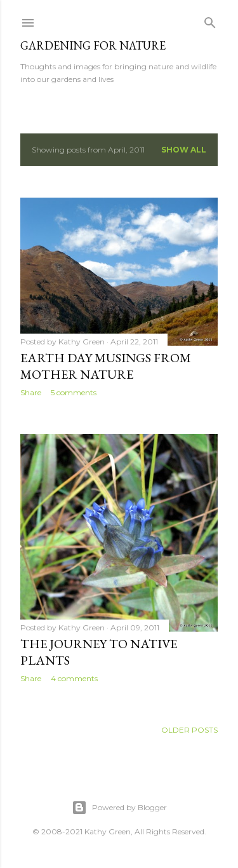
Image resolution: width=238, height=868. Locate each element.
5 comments (74, 392)
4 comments (74, 678)
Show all (184, 150)
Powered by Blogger (119, 808)
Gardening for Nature (93, 45)
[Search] (210, 20)
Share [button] (31, 392)
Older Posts (189, 730)
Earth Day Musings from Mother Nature (106, 366)
